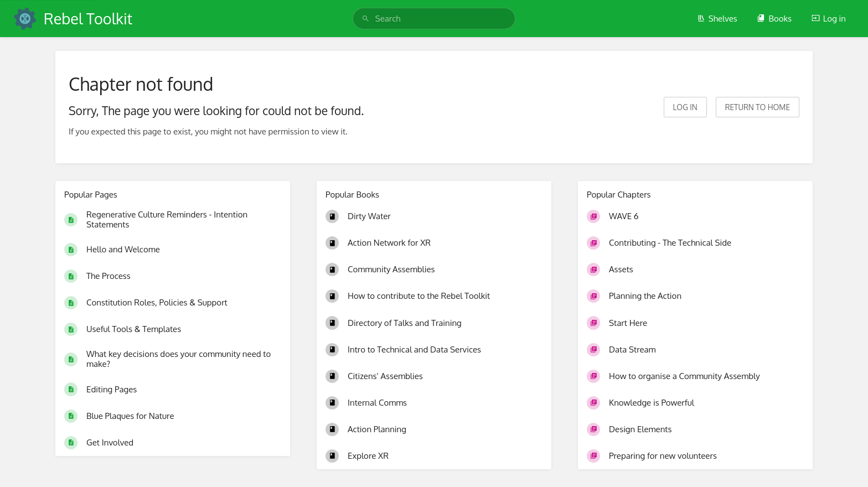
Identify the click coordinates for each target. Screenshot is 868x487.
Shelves (717, 19)
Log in (829, 19)
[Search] (366, 19)
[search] (434, 19)
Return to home (758, 107)
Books (774, 19)
